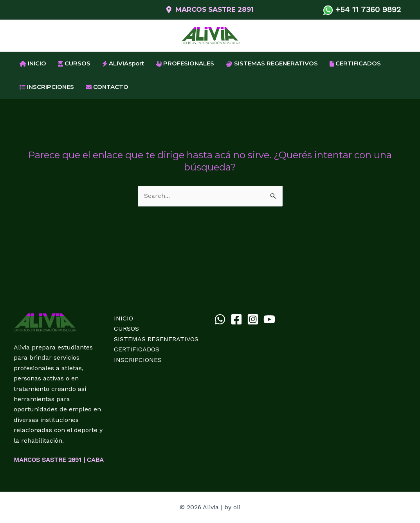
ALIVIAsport (123, 63)
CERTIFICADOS (355, 63)
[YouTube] (269, 319)
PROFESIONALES (185, 63)
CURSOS (74, 63)
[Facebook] (236, 319)
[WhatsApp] (220, 319)
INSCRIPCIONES (47, 87)
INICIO (33, 63)
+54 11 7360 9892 (365, 9)
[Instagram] (253, 319)
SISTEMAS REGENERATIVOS (272, 63)
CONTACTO (107, 87)
